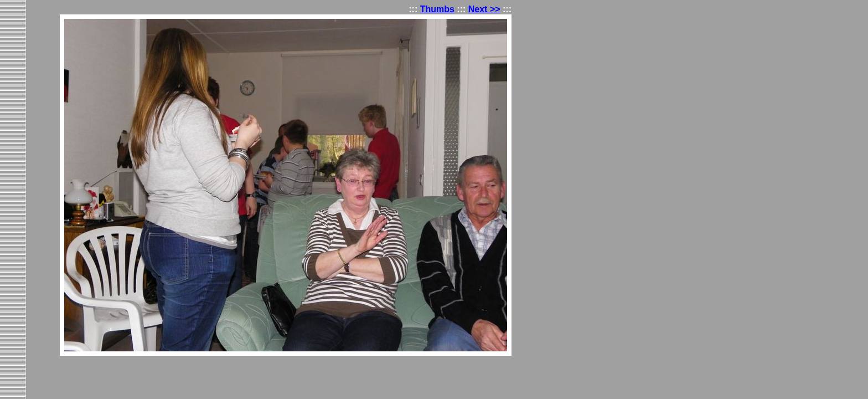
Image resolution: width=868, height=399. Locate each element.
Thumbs (437, 9)
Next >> (484, 9)
